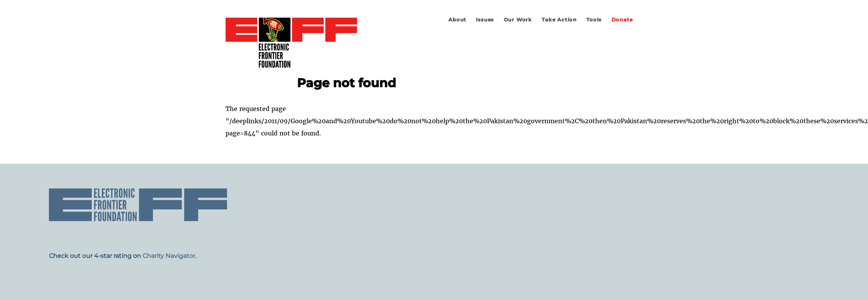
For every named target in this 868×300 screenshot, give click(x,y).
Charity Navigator (169, 256)
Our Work (518, 20)
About (457, 20)
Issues (485, 20)
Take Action (559, 20)
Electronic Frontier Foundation (291, 43)
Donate (622, 20)
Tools (594, 20)
